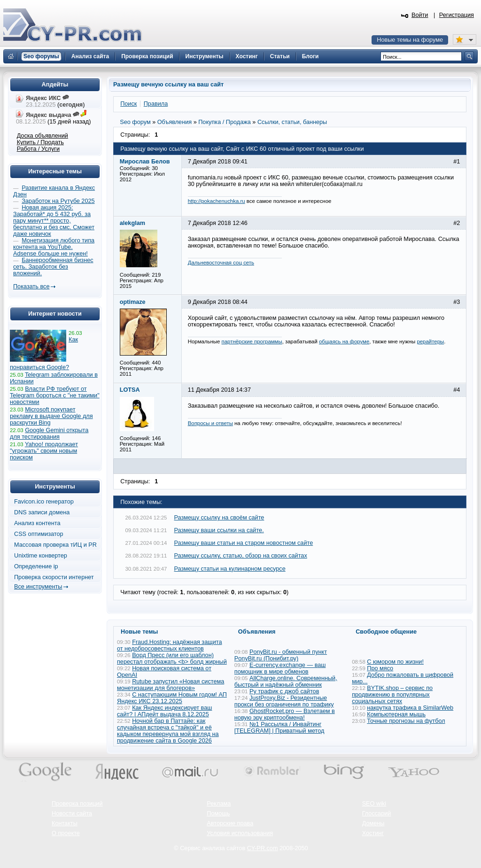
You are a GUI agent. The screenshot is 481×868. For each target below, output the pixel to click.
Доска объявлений (43, 136)
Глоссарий (377, 814)
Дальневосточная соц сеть (221, 263)
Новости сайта (72, 814)
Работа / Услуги (38, 149)
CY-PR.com (263, 848)
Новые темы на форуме (410, 40)
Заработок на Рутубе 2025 (58, 201)
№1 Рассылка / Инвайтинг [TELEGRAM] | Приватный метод (279, 728)
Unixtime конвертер (41, 556)
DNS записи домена (42, 512)
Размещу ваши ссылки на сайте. (219, 530)
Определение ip (36, 566)
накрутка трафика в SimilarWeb (410, 708)
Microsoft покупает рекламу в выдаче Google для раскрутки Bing (51, 416)
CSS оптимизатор (39, 534)
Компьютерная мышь (396, 714)
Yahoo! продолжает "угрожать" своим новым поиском (44, 451)
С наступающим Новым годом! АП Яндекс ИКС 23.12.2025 (172, 698)
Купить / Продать (40, 142)
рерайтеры (430, 341)
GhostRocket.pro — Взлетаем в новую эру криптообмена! (285, 714)
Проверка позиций (77, 804)
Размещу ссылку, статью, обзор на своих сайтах (241, 556)
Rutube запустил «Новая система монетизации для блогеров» (171, 685)
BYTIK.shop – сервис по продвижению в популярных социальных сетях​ (392, 695)
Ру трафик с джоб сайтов (284, 691)
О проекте (66, 833)
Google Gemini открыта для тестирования (49, 434)
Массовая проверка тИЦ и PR (55, 545)
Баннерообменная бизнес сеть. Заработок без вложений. (53, 267)
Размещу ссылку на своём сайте (219, 518)
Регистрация (457, 15)
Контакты (65, 823)
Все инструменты (38, 587)
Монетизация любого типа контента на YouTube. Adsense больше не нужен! (54, 247)
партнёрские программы (252, 341)
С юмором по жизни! (395, 662)
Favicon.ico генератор (44, 502)
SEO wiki (374, 804)
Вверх (425, 835)
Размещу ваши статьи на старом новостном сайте (244, 543)
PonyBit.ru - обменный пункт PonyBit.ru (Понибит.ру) (281, 655)
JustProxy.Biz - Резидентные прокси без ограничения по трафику (284, 701)
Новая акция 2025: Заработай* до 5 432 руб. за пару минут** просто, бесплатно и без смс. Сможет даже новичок (54, 221)
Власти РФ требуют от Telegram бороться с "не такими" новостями (55, 395)
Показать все (31, 287)
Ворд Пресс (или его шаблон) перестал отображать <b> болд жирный (172, 659)
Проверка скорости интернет (54, 577)
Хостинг (373, 833)
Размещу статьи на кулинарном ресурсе (230, 569)
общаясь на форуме (344, 341)
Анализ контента (37, 523)
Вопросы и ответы (210, 423)
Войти (420, 15)
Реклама (219, 804)
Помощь (218, 814)
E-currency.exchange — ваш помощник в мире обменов (280, 668)
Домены (373, 823)
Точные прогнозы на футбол (406, 721)
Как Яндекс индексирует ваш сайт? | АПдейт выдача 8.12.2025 (164, 711)
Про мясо (380, 668)
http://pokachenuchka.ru (217, 201)
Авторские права (230, 823)
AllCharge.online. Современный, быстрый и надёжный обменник (286, 682)
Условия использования (240, 833)
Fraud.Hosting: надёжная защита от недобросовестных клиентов (169, 645)
